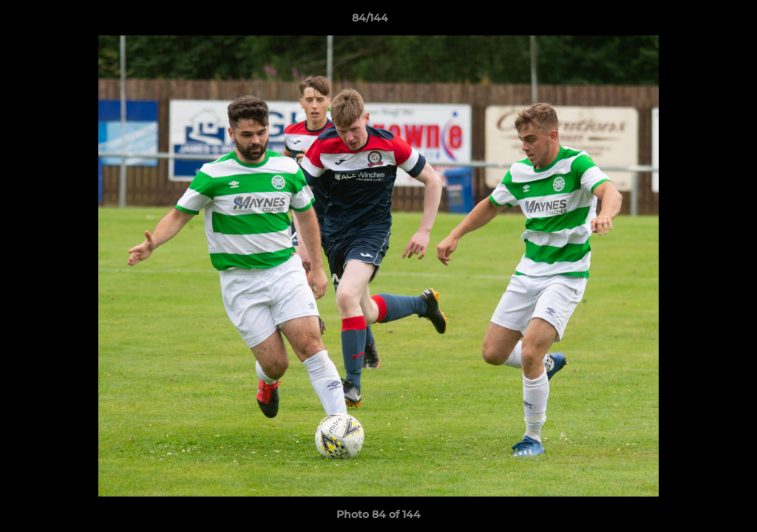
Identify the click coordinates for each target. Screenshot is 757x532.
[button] (695, 21)
